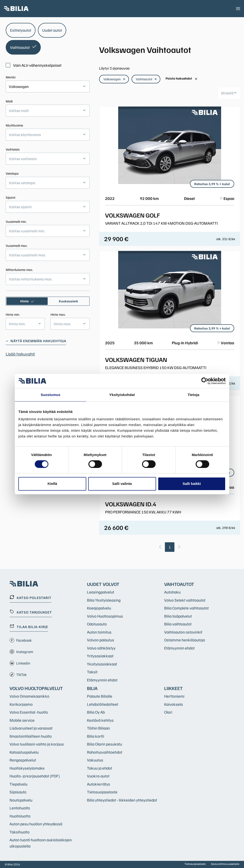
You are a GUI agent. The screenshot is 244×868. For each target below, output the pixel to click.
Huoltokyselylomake (27, 768)
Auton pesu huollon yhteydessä (36, 824)
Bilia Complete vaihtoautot (186, 608)
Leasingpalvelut (101, 592)
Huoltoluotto (20, 816)
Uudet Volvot (103, 584)
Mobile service (22, 720)
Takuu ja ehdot (99, 768)
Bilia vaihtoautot (178, 624)
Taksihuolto (20, 832)
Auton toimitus (99, 632)
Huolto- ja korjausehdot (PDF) (35, 776)
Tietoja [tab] (194, 394)
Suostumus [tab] (51, 394)
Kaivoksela (173, 704)
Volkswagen (114, 79)
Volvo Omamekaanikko (29, 696)
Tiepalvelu (18, 784)
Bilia (92, 688)
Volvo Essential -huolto (29, 712)
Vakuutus (95, 760)
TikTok (18, 675)
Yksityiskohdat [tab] (122, 394)
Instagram (21, 652)
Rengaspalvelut (23, 760)
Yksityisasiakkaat (102, 664)
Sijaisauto (18, 792)
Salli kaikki (192, 484)
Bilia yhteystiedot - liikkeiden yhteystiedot (122, 800)
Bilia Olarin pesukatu (104, 744)
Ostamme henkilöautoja (185, 640)
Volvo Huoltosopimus (105, 616)
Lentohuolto (20, 808)
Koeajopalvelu (99, 608)
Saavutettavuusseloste (225, 864)
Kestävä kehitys (100, 720)
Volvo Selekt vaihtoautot (185, 600)
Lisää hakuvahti (20, 354)
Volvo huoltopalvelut (36, 688)
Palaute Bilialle (100, 696)
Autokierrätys (99, 784)
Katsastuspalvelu (24, 752)
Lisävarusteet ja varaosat (31, 728)
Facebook (21, 640)
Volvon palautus (101, 640)
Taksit (92, 672)
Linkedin (20, 663)
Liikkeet (173, 688)
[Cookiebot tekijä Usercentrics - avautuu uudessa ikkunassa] (205, 381)
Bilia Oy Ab (96, 712)
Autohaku (172, 592)
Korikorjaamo (21, 704)
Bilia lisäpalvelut (178, 616)
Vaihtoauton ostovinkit (183, 632)
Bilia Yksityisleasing (104, 600)
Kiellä (52, 484)
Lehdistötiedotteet (103, 704)
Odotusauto (97, 624)
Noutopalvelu (21, 800)
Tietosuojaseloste (102, 792)
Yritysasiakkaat (100, 656)
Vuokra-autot (98, 776)
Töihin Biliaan (98, 728)
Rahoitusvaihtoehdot (105, 752)
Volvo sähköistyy (101, 648)
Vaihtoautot (146, 79)
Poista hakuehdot (182, 79)
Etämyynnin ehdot (102, 680)
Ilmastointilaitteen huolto (31, 736)
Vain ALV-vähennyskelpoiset (34, 65)
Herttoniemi (174, 696)
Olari (168, 712)
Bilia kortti (96, 736)
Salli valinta (122, 484)
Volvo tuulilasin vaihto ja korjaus (37, 744)
